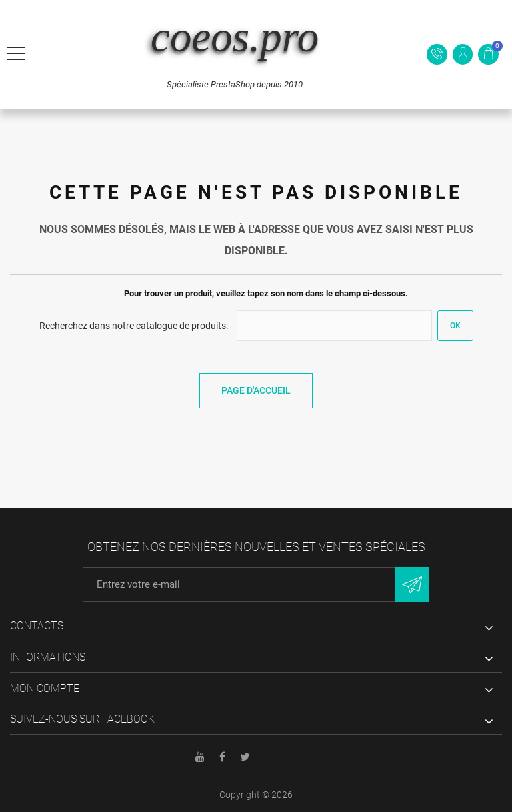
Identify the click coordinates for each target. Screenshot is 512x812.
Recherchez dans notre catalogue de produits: (134, 326)
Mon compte (45, 688)
